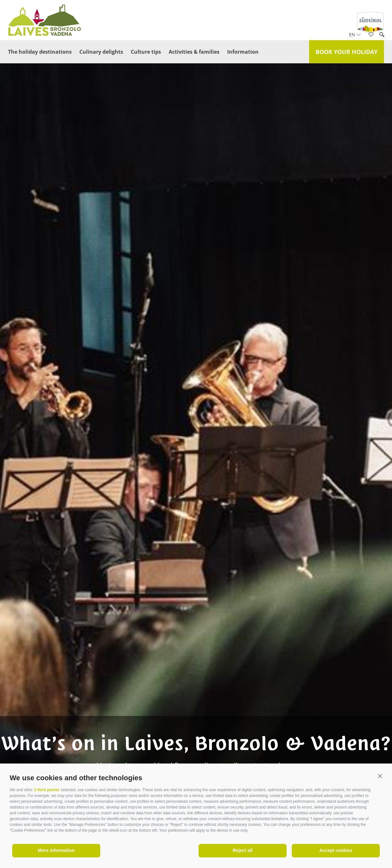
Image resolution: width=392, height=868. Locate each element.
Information (243, 52)
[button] (380, 776)
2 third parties (47, 790)
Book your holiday (347, 52)
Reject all (242, 850)
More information (56, 850)
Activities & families (194, 52)
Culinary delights (101, 52)
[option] (196, 446)
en (355, 35)
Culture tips (146, 52)
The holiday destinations (40, 52)
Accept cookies (336, 850)
